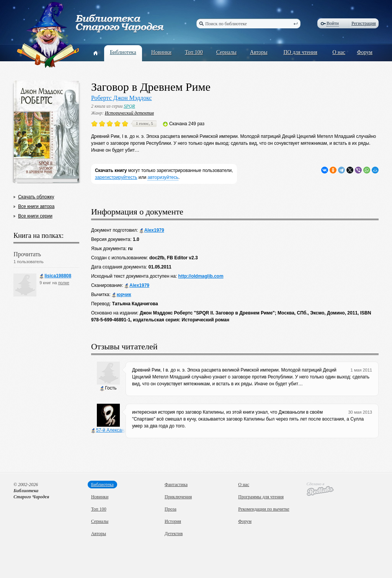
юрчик (122, 295)
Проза (171, 509)
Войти (333, 23)
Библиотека (123, 52)
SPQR (129, 106)
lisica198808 (55, 276)
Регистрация (364, 23)
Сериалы (226, 52)
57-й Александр (110, 430)
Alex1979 (152, 230)
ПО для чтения (300, 52)
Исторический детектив (129, 113)
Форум (365, 52)
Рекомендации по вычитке (264, 509)
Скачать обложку (36, 197)
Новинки (161, 52)
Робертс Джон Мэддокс (122, 98)
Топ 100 (194, 52)
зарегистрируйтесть (116, 177)
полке (64, 283)
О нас (339, 52)
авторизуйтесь (163, 177)
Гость (108, 388)
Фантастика (176, 485)
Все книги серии (35, 216)
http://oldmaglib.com (201, 276)
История (173, 521)
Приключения (178, 497)
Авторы (259, 52)
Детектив (174, 534)
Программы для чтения (261, 497)
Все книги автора (36, 206)
